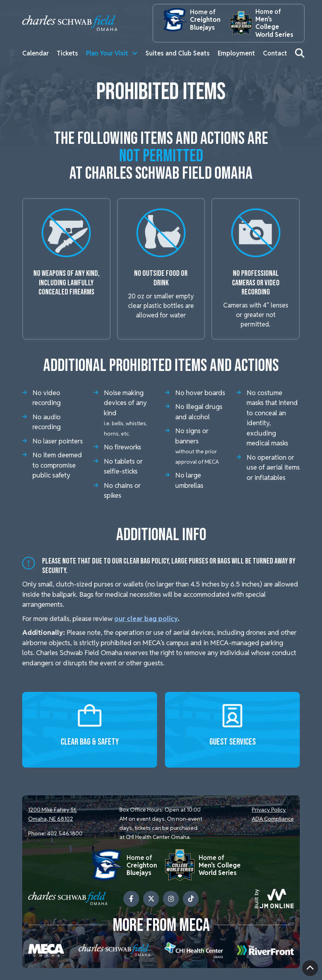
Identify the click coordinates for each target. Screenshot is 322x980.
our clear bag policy (147, 619)
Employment (236, 53)
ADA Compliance (273, 819)
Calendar (35, 53)
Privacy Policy (269, 810)
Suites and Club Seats (178, 53)
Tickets (67, 53)
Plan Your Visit (107, 53)
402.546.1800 (65, 833)
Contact (275, 53)
